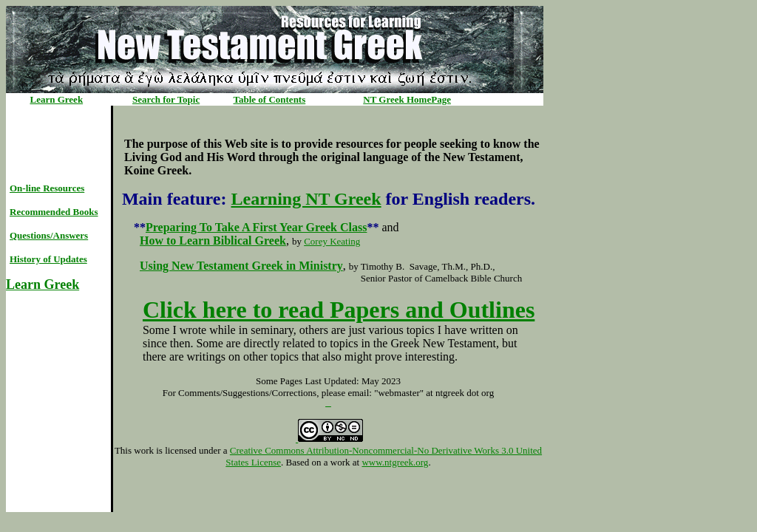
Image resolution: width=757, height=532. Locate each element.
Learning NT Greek (306, 199)
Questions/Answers (49, 235)
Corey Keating (332, 241)
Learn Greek (57, 99)
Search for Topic (166, 99)
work (144, 450)
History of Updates (48, 259)
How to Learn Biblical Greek (213, 241)
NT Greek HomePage (407, 99)
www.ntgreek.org (395, 462)
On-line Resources (47, 188)
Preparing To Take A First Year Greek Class (256, 227)
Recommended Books (54, 212)
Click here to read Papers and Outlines (339, 310)
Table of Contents (270, 99)
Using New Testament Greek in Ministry (241, 266)
